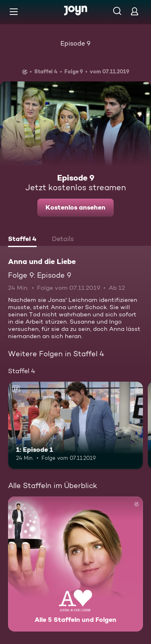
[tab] (22, 240)
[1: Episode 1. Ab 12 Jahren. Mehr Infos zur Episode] (75, 426)
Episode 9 (75, 43)
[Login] (134, 11)
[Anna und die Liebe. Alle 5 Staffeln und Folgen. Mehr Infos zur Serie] (75, 564)
